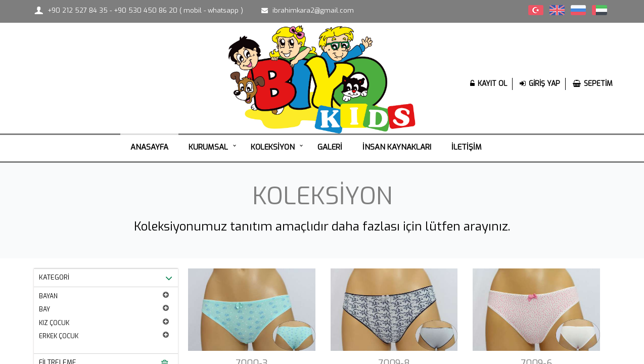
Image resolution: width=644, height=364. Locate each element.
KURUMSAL (208, 147)
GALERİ (330, 147)
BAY (104, 309)
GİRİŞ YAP (540, 84)
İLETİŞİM (467, 147)
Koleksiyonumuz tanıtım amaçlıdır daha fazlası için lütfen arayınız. (322, 226)
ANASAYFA (149, 147)
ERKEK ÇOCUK (104, 336)
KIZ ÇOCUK (104, 323)
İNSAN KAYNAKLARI (397, 147)
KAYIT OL (489, 84)
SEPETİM (593, 84)
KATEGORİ (106, 278)
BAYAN (104, 296)
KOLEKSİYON (273, 147)
